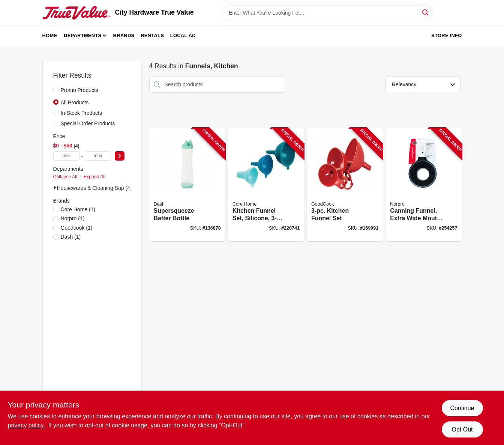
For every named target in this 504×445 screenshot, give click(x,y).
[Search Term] (328, 13)
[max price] (98, 156)
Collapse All (65, 177)
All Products (75, 102)
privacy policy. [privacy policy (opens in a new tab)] (26, 425)
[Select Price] (120, 156)
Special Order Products (88, 123)
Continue (462, 408)
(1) (78, 209)
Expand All (94, 177)
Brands (124, 35)
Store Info (446, 35)
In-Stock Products (82, 113)
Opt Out (462, 429)
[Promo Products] (56, 90)
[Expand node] (55, 188)
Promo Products (79, 90)
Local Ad (183, 35)
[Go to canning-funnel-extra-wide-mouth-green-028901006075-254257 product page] (424, 185)
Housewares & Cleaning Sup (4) (94, 188)
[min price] (66, 156)
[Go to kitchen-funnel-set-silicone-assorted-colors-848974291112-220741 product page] (266, 185)
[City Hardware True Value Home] (76, 13)
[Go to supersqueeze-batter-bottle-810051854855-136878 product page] (187, 185)
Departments (82, 35)
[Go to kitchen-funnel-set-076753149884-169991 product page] (345, 185)
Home (50, 35)
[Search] (426, 12)
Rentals (152, 35)
